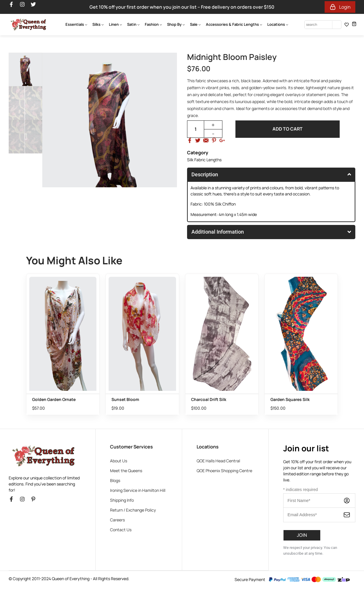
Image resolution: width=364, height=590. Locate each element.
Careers (117, 520)
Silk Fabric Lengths (204, 160)
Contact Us (121, 530)
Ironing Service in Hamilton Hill (138, 490)
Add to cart (288, 129)
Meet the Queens (126, 471)
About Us (119, 461)
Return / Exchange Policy (133, 510)
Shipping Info (122, 500)
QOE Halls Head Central (218, 461)
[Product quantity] (195, 129)
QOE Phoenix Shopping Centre (224, 471)
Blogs (115, 480)
